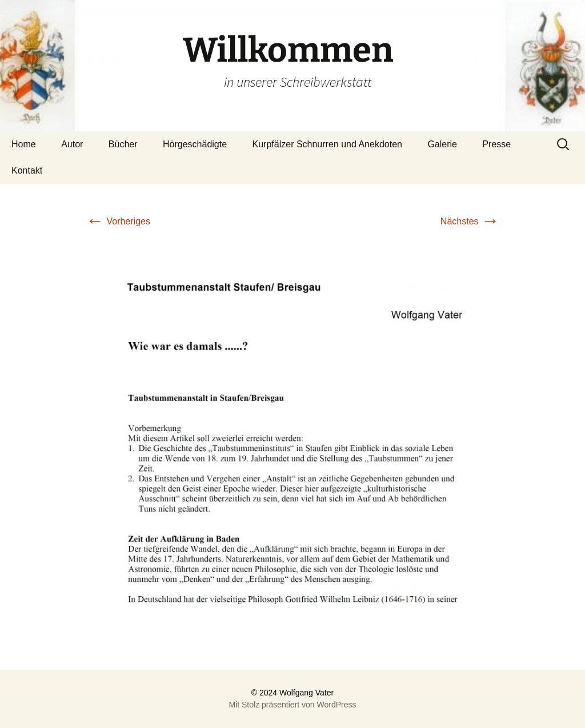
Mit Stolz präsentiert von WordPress (292, 705)
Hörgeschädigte (195, 144)
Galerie (442, 144)
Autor (72, 144)
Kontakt (27, 170)
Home (24, 144)
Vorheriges (118, 221)
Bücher (123, 144)
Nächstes (470, 221)
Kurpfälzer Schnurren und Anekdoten (327, 144)
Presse (496, 144)
